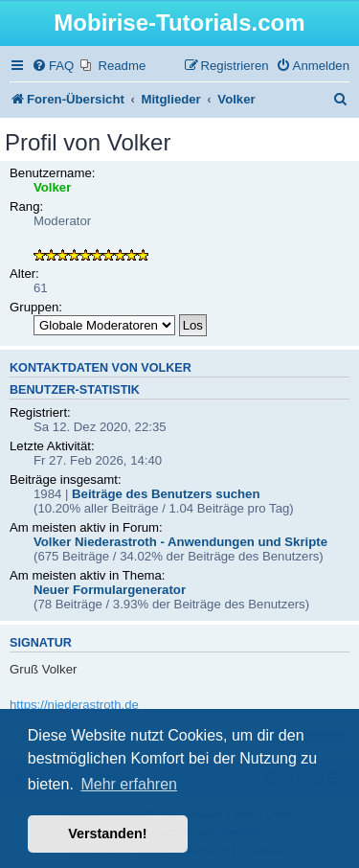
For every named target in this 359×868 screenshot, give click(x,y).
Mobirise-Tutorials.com (179, 23)
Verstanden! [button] (107, 834)
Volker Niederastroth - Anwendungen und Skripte (180, 542)
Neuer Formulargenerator (110, 590)
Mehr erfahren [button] (129, 784)
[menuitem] (53, 66)
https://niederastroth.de (74, 705)
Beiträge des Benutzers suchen (166, 494)
